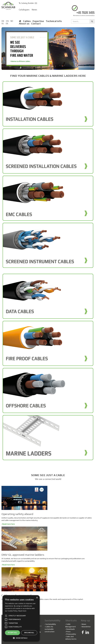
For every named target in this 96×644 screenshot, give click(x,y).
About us (24, 24)
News (34, 10)
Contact (36, 24)
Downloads (71, 629)
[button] (21, 638)
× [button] (37, 598)
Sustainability (50, 624)
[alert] (21, 618)
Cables (27, 21)
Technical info (54, 21)
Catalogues (24, 10)
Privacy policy (71, 634)
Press (68, 632)
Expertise (38, 21)
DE (7, 23)
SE (3, 23)
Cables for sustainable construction (50, 629)
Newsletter (86, 627)
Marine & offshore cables (20, 61)
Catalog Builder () (28, 3)
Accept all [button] (13, 633)
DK (3, 21)
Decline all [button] (29, 633)
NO (12, 21)
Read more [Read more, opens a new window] (22, 611)
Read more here (9, 524)
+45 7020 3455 (85, 13)
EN (7, 21)
